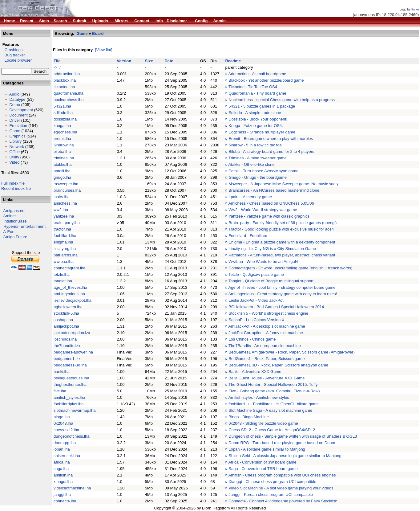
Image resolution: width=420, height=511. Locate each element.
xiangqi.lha (63, 482)
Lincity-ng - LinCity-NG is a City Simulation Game (272, 249)
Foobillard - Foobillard (248, 236)
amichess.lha (65, 203)
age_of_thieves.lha (70, 287)
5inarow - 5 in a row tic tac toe (255, 145)
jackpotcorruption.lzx (72, 333)
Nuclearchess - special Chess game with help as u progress (282, 100)
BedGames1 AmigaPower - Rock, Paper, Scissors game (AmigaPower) (292, 352)
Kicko (415, 9)
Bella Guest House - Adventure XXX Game (267, 378)
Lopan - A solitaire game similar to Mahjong (267, 449)
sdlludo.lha (63, 113)
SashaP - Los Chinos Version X (256, 320)
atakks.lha (63, 164)
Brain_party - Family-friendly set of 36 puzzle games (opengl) (283, 223)
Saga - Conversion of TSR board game (263, 469)
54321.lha (62, 106)
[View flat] (104, 50)
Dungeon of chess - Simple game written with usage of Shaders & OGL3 (293, 436)
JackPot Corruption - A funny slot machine (266, 333)
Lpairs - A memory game (250, 197)
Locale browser (16, 60)
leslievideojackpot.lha (73, 300)
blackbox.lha (65, 80)
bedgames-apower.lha (73, 352)
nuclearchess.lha (69, 100)
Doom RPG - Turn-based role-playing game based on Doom (282, 443)
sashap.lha (63, 320)
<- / (57, 67)
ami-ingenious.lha (69, 294)
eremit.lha (62, 139)
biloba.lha (62, 151)
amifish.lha (63, 475)
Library (15, 141)
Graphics (17, 136)
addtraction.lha (67, 74)
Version (124, 61)
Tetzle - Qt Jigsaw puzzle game (256, 274)
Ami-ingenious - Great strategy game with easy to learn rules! (283, 294)
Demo (15, 105)
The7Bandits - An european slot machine (265, 346)
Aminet (10, 216)
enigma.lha (63, 242)
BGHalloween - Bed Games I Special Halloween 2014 (276, 307)
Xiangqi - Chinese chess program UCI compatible (272, 482)
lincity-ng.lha (65, 249)
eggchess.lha (65, 132)
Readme (233, 61)
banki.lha (62, 372)
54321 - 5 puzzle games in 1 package (262, 106)
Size (149, 61)
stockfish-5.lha (66, 313)
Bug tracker (13, 55)
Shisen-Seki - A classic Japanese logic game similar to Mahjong (285, 456)
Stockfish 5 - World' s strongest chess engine (268, 313)
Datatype (17, 99)
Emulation (18, 126)
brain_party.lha (67, 223)
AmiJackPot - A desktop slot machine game (267, 326)
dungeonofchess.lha (71, 436)
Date (169, 61)
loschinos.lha (65, 339)
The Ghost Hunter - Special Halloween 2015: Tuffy (273, 384)
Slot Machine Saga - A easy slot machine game (270, 410)
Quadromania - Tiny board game (257, 93)
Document (18, 115)
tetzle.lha (62, 274)
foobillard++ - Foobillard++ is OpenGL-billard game (274, 404)
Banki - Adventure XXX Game (255, 372)
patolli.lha (62, 171)
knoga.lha (62, 126)
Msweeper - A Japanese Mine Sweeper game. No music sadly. (284, 184)
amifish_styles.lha (69, 397)
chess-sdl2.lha (66, 430)
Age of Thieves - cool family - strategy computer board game (282, 287)
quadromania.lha (69, 93)
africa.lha (62, 462)
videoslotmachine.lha (72, 488)
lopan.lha (62, 449)
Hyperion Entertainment (24, 226)
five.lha (60, 391)
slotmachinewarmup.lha (75, 410)
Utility (14, 157)
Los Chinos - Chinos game (252, 339)
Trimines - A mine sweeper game (258, 158)
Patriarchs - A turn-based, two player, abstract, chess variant (282, 255)
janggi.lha (62, 495)
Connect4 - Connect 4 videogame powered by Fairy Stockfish (283, 501)
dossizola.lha (65, 119)
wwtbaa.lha (64, 262)
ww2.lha (61, 210)
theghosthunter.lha (70, 384)
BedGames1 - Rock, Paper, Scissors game (267, 359)
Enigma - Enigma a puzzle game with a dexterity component (282, 242)
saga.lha (61, 469)
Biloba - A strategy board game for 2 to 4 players (271, 151)
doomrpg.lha (65, 443)
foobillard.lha (65, 236)
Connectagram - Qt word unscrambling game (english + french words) (290, 268)
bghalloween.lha (68, 307)
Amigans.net (14, 211)
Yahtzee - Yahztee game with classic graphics (269, 216)
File (57, 61)
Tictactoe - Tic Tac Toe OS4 (253, 87)
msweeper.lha (66, 184)
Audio (14, 94)
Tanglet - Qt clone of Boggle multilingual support (271, 281)
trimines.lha (64, 158)
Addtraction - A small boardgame (257, 74)
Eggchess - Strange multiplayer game (262, 132)
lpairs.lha (62, 197)
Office (14, 152)
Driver (15, 120)
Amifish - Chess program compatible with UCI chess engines (282, 475)
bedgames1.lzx (67, 359)
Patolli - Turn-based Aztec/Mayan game (263, 171)
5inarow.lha (64, 145)
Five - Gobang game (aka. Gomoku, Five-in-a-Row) (274, 391)
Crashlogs (12, 50)
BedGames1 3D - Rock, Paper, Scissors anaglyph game (278, 365)
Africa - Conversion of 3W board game (262, 462)
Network (17, 147)
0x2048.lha (63, 423)
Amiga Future (15, 237)
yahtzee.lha (64, 216)
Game (15, 131)
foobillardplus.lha (69, 404)
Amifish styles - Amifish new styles (259, 397)
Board (98, 33)
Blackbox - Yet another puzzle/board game (266, 80)
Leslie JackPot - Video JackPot (256, 300)
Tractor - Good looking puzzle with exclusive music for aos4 (281, 229)
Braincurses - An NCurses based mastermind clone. (274, 190)
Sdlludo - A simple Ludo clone (255, 113)
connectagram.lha (69, 268)
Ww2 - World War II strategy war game (263, 210)
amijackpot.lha (66, 326)
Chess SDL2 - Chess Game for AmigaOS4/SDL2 (272, 430)
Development (21, 110)
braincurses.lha (67, 190)
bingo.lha (62, 417)
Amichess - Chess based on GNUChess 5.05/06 (271, 203)
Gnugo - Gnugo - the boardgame (258, 177)
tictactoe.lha (64, 87)
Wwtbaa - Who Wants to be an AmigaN (263, 262)
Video (14, 162)
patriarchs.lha (66, 255)
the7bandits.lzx (67, 346)
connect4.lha (65, 501)
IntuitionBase (15, 221)
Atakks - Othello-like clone (252, 164)
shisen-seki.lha (67, 456)
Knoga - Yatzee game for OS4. (256, 126)
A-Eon (9, 232)
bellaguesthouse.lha (71, 378)
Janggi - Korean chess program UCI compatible (271, 495)
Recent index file (16, 188)
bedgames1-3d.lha (70, 365)
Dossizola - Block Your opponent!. (258, 119)
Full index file (13, 183)
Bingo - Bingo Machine (249, 417)
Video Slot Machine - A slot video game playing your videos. (281, 488)
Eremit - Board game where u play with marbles (271, 139)
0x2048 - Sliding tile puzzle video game (263, 423)
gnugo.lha (62, 177)
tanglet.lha (63, 281)
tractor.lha (62, 229)
